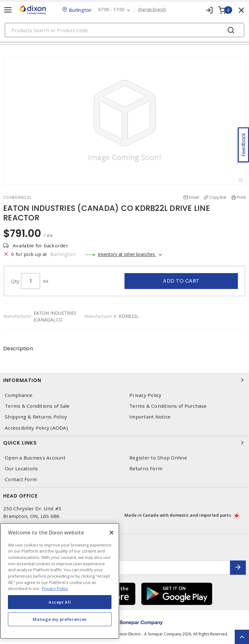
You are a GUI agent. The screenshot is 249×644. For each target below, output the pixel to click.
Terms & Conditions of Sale (37, 406)
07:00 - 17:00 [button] (111, 10)
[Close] (111, 533)
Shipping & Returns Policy (36, 417)
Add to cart (181, 281)
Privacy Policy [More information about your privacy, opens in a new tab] (55, 588)
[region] (60, 581)
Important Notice (150, 417)
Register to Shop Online (158, 458)
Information (124, 380)
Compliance (19, 395)
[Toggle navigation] (8, 10)
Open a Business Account (35, 458)
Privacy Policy (145, 395)
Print (241, 197)
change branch (152, 10)
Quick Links (124, 443)
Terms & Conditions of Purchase (168, 406)
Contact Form (21, 479)
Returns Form (146, 469)
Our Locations (21, 469)
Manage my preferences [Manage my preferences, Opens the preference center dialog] (60, 619)
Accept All (60, 602)
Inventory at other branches (127, 254)
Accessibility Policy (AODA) (36, 428)
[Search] (124, 30)
